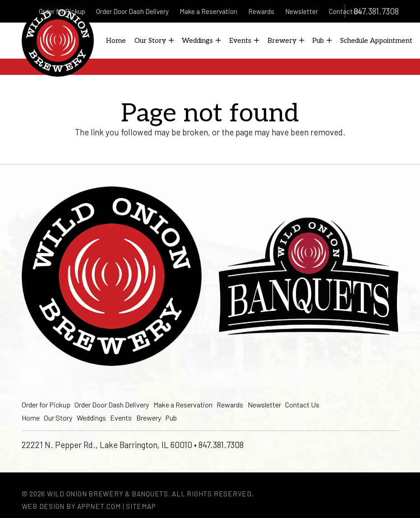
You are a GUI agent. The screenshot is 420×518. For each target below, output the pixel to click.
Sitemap (141, 506)
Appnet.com (99, 506)
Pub (171, 418)
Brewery (149, 418)
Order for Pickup (46, 405)
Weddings (91, 418)
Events (121, 418)
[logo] (58, 41)
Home (31, 418)
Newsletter (264, 405)
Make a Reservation (183, 405)
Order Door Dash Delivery (112, 405)
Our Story (58, 418)
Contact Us (302, 405)
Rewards (230, 405)
